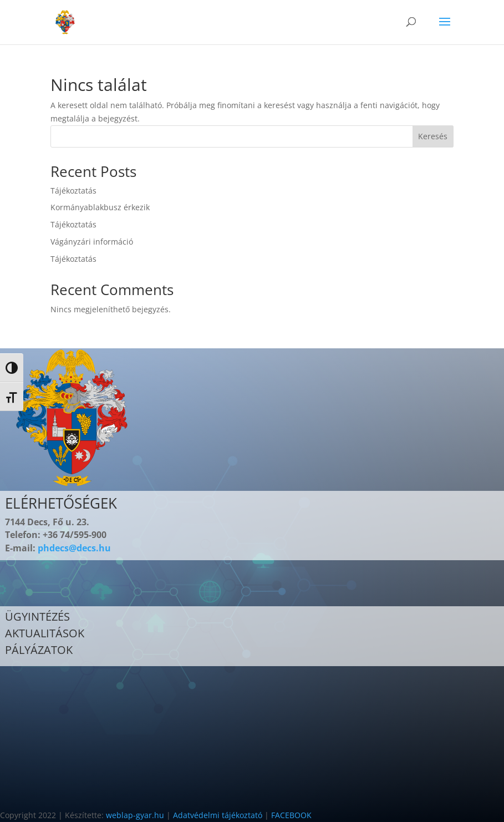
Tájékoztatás (73, 191)
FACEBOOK (291, 815)
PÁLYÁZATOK (39, 650)
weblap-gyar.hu (135, 815)
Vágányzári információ (92, 242)
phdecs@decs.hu (74, 548)
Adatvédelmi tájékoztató (218, 815)
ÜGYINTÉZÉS (37, 616)
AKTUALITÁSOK (45, 633)
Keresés (433, 136)
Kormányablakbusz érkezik (100, 207)
